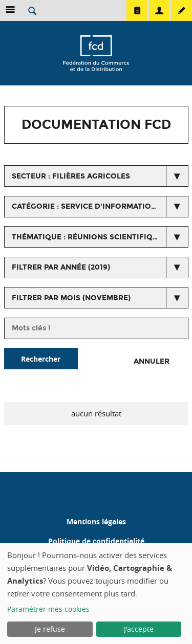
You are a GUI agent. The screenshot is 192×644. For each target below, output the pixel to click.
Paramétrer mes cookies (48, 609)
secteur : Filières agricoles (71, 176)
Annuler (152, 361)
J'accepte (139, 629)
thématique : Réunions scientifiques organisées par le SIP (100, 237)
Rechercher (41, 359)
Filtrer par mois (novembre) (71, 298)
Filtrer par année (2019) (61, 267)
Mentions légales (96, 521)
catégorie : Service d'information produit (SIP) (100, 206)
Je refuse (50, 629)
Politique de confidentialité (96, 541)
